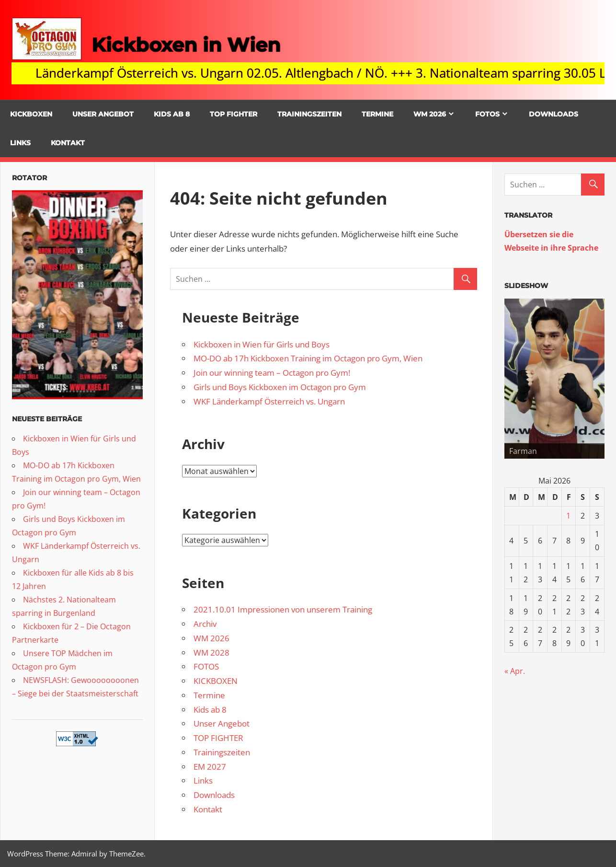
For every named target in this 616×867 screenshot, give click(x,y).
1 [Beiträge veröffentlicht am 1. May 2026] (568, 516)
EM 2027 (210, 767)
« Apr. (515, 671)
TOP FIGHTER (234, 114)
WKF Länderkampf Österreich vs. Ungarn (269, 401)
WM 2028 (211, 653)
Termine (377, 114)
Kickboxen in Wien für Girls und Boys (262, 344)
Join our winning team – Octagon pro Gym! (272, 373)
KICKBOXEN (31, 114)
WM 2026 (430, 114)
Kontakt (68, 143)
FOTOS (487, 114)
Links (20, 143)
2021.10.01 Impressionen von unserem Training (283, 609)
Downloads (553, 114)
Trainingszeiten (309, 114)
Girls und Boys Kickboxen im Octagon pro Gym (280, 387)
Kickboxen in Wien (186, 45)
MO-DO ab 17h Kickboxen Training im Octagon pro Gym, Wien (308, 358)
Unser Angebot (103, 114)
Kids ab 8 (172, 114)
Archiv (205, 624)
